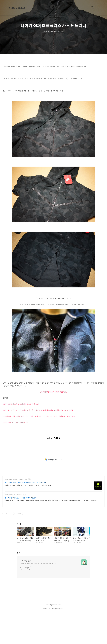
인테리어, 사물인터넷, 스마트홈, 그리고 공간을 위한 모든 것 (38, 593)
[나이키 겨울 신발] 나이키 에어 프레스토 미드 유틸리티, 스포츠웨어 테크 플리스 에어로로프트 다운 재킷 (39, 446)
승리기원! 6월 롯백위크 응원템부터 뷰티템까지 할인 (25, 512)
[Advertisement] (53, 77)
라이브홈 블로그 (17, 8)
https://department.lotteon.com (16, 509)
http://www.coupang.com (14, 524)
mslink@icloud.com (54, 634)
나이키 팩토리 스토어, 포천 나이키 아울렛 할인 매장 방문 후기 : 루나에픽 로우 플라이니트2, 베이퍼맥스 (39, 440)
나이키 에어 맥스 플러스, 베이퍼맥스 (15, 452)
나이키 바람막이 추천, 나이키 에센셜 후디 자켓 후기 (21, 433)
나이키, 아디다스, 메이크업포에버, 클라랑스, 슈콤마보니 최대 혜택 (28, 515)
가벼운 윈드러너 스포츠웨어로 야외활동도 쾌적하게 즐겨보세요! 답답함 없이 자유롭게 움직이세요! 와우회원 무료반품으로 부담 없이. (51, 530)
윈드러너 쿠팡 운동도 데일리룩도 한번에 (21, 527)
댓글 (19, 582)
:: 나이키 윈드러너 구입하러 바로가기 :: (54, 421)
